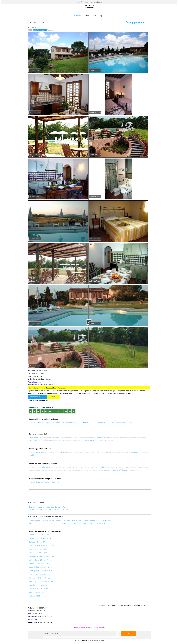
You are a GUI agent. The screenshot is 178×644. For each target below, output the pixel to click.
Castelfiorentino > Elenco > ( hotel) (89, 2)
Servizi (87, 16)
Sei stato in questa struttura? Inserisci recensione (89, 627)
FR (30, 22)
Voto (94, 16)
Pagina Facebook (34, 382)
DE (40, 22)
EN (35, 22)
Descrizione (77, 16)
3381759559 (36, 373)
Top (101, 16)
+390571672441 (37, 370)
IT (44, 22)
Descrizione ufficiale (38, 400)
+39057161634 (35, 376)
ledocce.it (40, 379)
